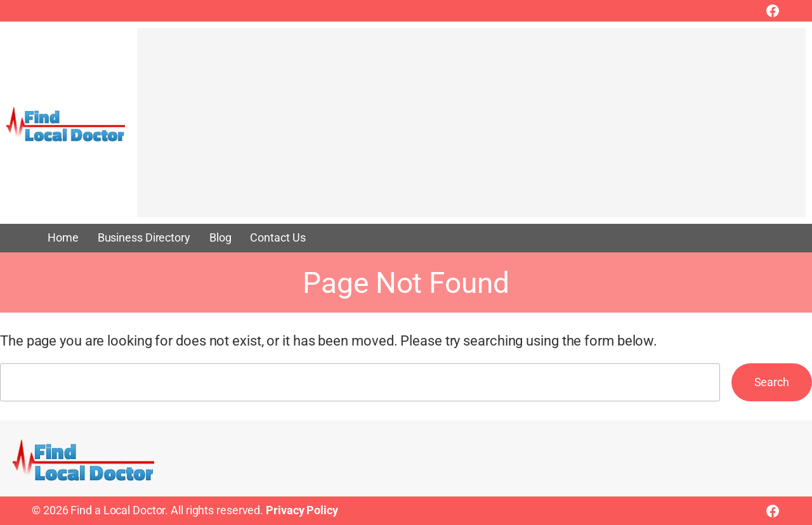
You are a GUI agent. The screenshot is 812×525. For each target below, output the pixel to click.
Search (772, 382)
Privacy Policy (302, 510)
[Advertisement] (471, 129)
